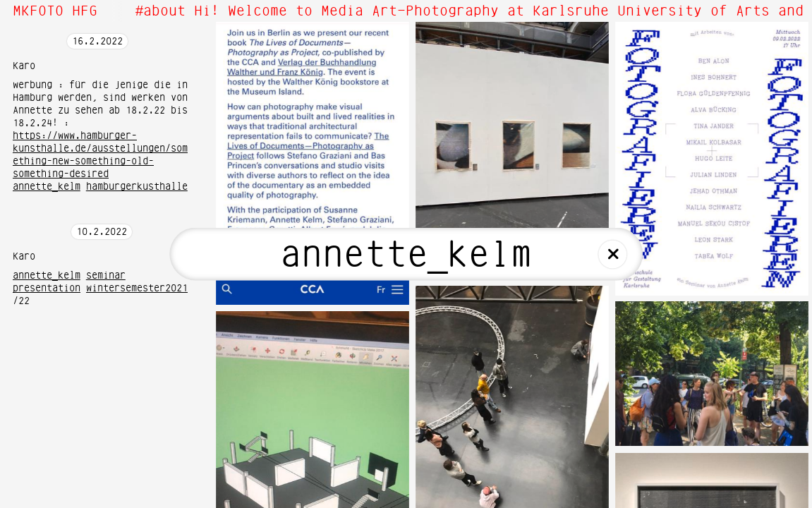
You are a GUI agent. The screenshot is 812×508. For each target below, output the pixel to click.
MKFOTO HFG (55, 11)
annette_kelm (47, 187)
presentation (47, 289)
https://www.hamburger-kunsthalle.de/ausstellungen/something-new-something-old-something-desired (100, 155)
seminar (106, 276)
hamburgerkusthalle (137, 187)
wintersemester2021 (137, 289)
